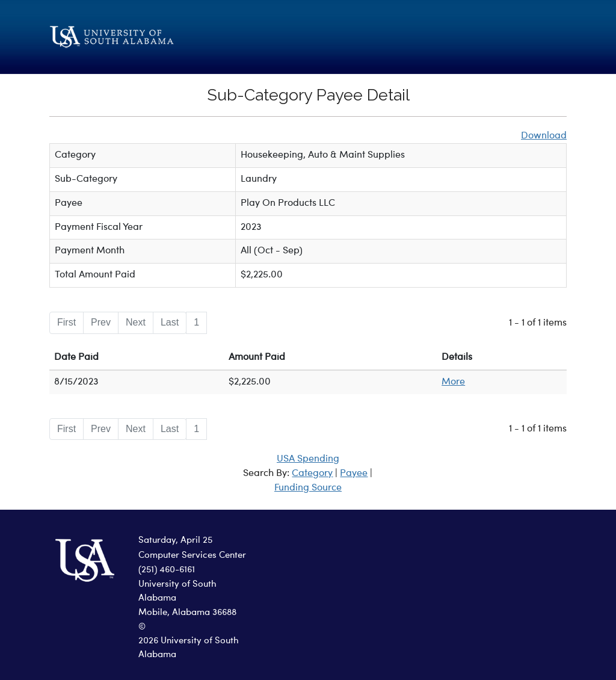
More (453, 382)
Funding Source (308, 488)
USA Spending (308, 459)
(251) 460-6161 (167, 570)
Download (544, 136)
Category (312, 474)
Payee (354, 474)
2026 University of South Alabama (189, 648)
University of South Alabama (177, 592)
